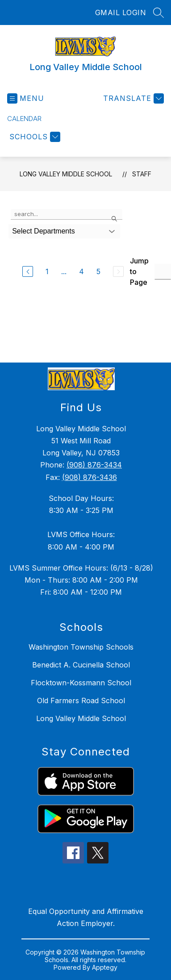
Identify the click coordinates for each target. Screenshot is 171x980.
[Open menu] (26, 98)
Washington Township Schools (81, 647)
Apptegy (105, 967)
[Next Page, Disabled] (118, 271)
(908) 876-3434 (94, 465)
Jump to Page (139, 271)
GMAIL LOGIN (121, 13)
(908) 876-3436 (90, 477)
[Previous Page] (28, 271)
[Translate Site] (132, 98)
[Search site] (158, 13)
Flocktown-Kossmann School (81, 683)
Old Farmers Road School (81, 701)
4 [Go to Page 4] (81, 271)
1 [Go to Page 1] (47, 271)
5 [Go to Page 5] (98, 271)
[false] (67, 214)
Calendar (24, 119)
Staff (142, 174)
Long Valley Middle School (66, 174)
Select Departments (44, 231)
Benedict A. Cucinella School (81, 665)
